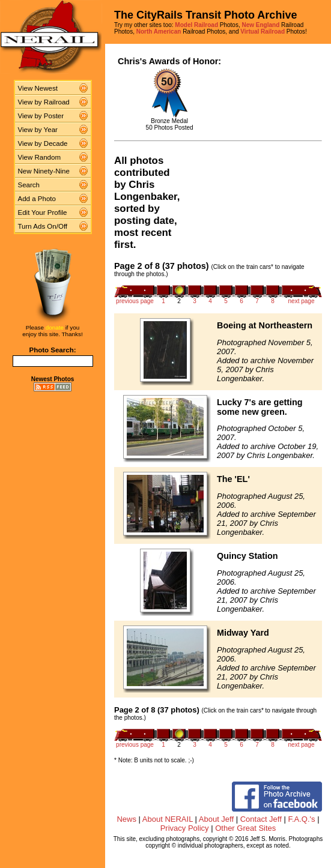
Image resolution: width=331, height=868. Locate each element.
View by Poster (41, 116)
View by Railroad (44, 102)
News (126, 819)
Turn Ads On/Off (43, 226)
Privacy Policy (185, 828)
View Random (39, 157)
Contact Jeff (261, 819)
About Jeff (216, 819)
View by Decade (43, 143)
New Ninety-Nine (44, 171)
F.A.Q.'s (301, 819)
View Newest (38, 88)
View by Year (38, 130)
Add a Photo (37, 199)
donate (55, 327)
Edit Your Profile (43, 212)
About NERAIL (168, 819)
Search (29, 185)
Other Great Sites (245, 828)
